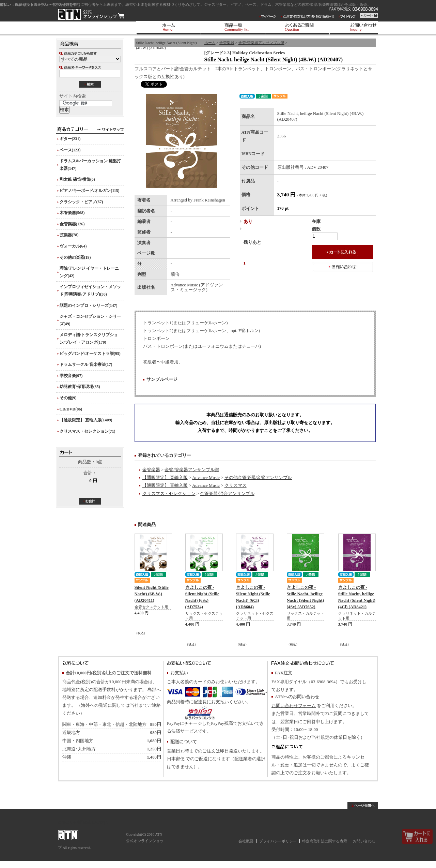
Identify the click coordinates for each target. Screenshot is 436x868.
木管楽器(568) (72, 213)
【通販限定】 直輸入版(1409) (86, 420)
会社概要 (246, 841)
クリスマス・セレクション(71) (88, 431)
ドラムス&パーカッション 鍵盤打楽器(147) (90, 165)
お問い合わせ (364, 841)
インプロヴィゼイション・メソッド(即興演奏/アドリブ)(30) (90, 290)
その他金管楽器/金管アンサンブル (258, 478)
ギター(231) (70, 139)
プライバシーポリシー (278, 841)
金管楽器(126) (72, 224)
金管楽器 (227, 43)
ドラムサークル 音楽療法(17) (86, 364)
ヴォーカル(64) (73, 246)
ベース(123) (70, 150)
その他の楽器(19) (75, 257)
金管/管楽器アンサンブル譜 (261, 43)
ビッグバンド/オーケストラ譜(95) (90, 354)
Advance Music (206, 478)
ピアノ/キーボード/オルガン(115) (90, 191)
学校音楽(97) (71, 376)
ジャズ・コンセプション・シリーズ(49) (90, 320)
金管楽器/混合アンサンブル (227, 494)
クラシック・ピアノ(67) (81, 202)
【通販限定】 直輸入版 (165, 478)
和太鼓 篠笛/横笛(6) (77, 179)
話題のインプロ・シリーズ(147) (89, 305)
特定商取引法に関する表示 (325, 841)
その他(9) (68, 398)
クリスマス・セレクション (169, 494)
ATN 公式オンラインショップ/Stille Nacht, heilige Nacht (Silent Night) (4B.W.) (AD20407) (91, 14)
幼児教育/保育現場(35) (80, 387)
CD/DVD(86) (71, 409)
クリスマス (236, 485)
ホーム (210, 43)
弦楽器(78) (69, 235)
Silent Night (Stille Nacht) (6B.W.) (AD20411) (152, 594)
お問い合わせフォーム (294, 706)
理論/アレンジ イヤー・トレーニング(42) (89, 272)
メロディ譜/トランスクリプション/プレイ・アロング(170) (89, 339)
